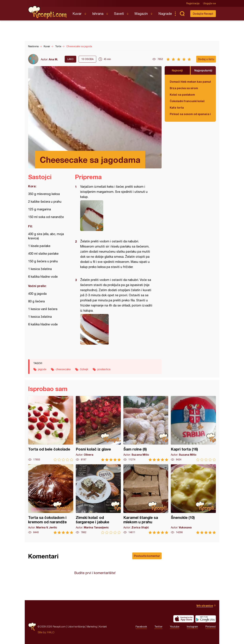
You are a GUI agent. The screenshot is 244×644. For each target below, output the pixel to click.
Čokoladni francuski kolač (187, 101)
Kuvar (77, 14)
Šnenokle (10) (193, 499)
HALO (51, 632)
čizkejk (84, 369)
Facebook (141, 627)
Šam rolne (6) (146, 429)
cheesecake (63, 369)
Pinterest (211, 627)
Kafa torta (177, 107)
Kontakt (103, 627)
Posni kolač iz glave (98, 429)
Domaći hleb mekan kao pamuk (190, 82)
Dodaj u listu (206, 59)
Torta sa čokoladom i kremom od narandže (51, 499)
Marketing (92, 627)
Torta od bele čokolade (51, 429)
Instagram (192, 627)
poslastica (104, 369)
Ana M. (53, 59)
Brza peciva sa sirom (184, 88)
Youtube (175, 627)
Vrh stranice (205, 606)
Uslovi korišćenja (76, 627)
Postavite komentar (147, 556)
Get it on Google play (206, 619)
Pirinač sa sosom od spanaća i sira (190, 114)
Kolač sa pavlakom (182, 95)
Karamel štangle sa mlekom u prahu (146, 499)
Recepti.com (48, 12)
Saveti (119, 14)
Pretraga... (182, 14)
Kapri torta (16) (193, 429)
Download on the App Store (184, 619)
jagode (42, 369)
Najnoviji (177, 70)
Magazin (141, 14)
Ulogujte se (209, 3)
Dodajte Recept (203, 14)
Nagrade (165, 14)
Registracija (193, 3)
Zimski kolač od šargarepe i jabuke (98, 499)
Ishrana (98, 14)
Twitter (158, 627)
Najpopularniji (203, 70)
